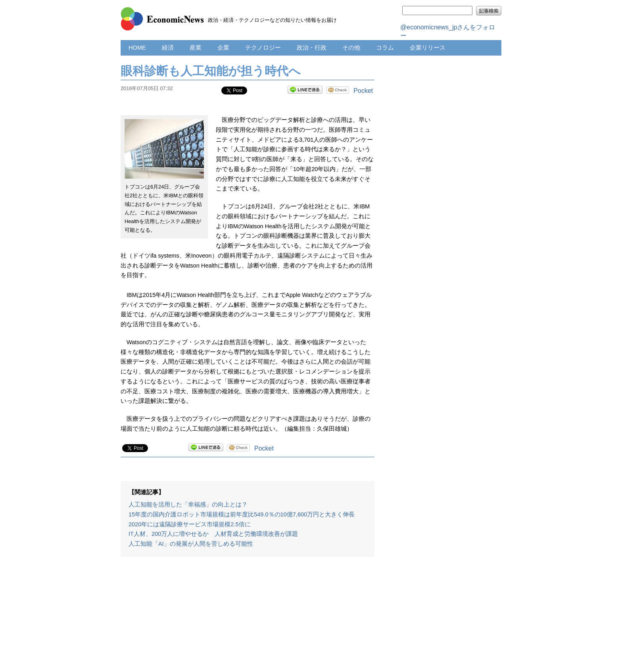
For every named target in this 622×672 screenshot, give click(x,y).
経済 (168, 48)
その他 (351, 48)
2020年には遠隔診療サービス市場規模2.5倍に (190, 524)
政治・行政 (312, 48)
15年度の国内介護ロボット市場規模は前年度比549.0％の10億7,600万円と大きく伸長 (242, 514)
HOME (137, 48)
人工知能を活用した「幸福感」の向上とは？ (188, 504)
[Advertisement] (248, 618)
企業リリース (428, 48)
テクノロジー (263, 48)
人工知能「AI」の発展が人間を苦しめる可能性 (191, 544)
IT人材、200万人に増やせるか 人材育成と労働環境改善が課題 (213, 534)
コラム (385, 48)
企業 (223, 48)
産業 (196, 48)
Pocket (363, 91)
